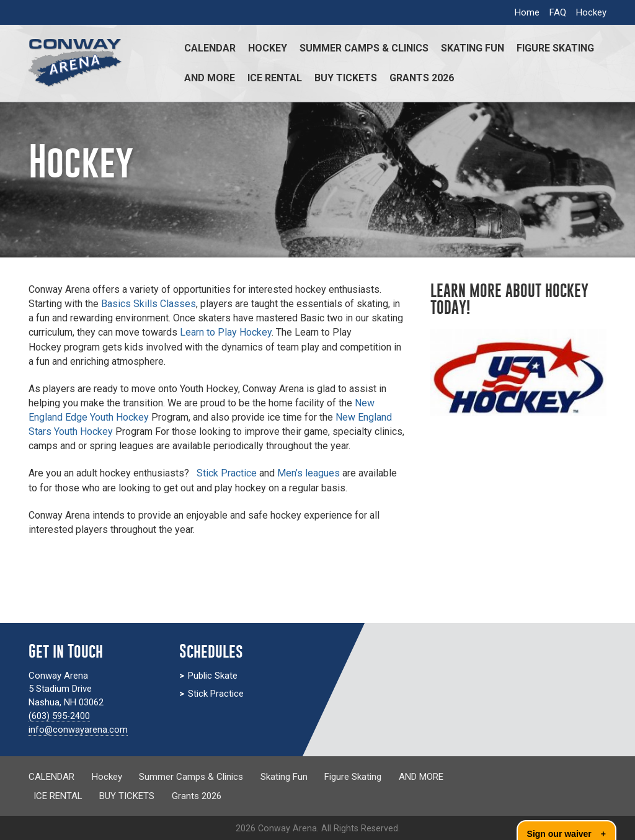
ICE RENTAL (275, 78)
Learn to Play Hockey (226, 332)
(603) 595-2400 (60, 716)
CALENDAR (210, 48)
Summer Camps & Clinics (364, 48)
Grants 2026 (422, 78)
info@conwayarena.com (78, 730)
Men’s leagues (309, 473)
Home (527, 12)
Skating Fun (473, 48)
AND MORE (210, 78)
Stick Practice (228, 473)
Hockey (591, 12)
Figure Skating (555, 48)
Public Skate (213, 676)
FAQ (558, 12)
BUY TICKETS (346, 78)
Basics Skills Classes (149, 304)
